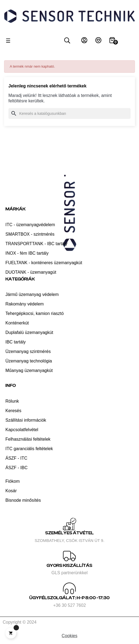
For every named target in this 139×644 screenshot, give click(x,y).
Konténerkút (17, 323)
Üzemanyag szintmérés (28, 351)
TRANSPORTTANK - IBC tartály (36, 244)
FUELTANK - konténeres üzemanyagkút (44, 263)
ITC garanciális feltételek (29, 449)
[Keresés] (69, 113)
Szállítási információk (26, 420)
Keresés (13, 411)
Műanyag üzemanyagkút (29, 370)
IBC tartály (16, 342)
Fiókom (12, 481)
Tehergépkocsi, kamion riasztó (35, 313)
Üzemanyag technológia (29, 361)
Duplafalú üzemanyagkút (29, 332)
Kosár (11, 491)
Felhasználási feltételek (28, 439)
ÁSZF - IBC (17, 468)
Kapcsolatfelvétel (22, 430)
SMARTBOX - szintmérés (30, 234)
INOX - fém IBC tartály (27, 253)
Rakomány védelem (25, 304)
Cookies (70, 636)
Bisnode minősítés (23, 500)
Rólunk (12, 401)
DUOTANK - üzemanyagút (31, 272)
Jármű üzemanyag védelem (32, 294)
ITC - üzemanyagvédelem (30, 225)
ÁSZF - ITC (16, 458)
